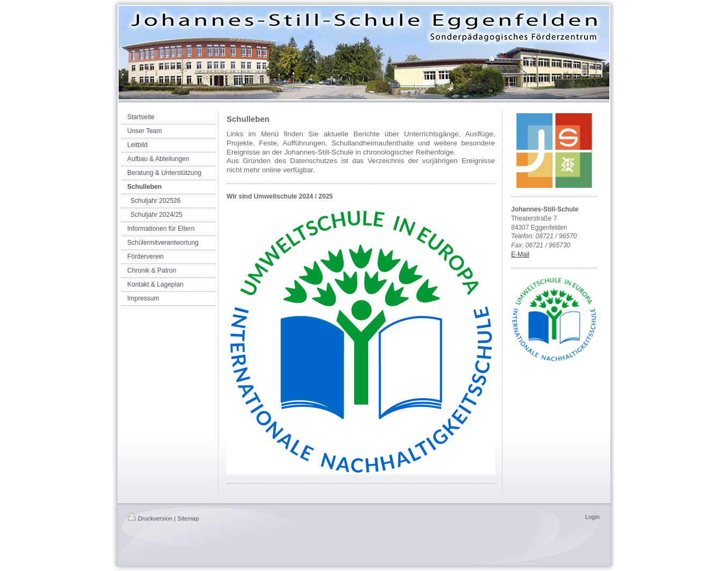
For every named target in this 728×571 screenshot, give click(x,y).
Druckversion (150, 518)
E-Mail (520, 254)
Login (592, 517)
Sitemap (188, 518)
